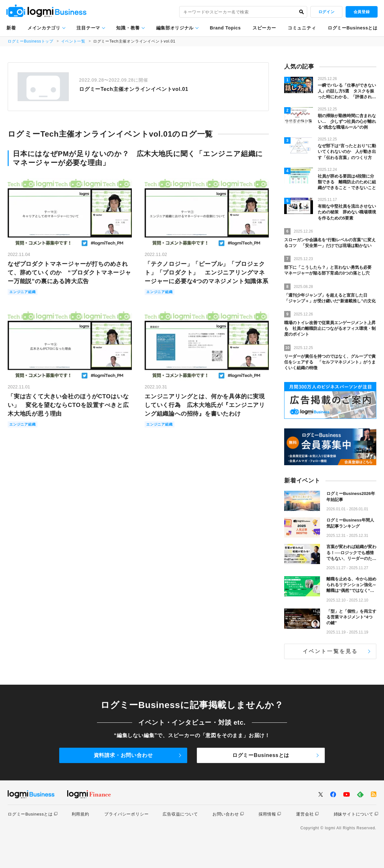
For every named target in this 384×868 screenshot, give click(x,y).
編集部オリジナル (175, 28)
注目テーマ (88, 28)
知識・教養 (128, 28)
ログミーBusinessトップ (31, 41)
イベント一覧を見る (330, 651)
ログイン (326, 12)
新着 (11, 28)
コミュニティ (302, 28)
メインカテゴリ (44, 28)
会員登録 (362, 12)
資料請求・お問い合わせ (123, 755)
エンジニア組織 (25, 292)
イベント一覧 (74, 41)
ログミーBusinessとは (353, 28)
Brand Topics (225, 28)
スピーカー (264, 28)
